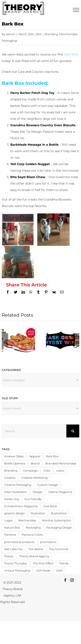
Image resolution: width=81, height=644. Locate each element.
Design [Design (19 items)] (38, 492)
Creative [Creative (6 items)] (10, 478)
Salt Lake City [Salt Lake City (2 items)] (13, 549)
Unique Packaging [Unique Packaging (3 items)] (17, 571)
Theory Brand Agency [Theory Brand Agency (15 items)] (34, 556)
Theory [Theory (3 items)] (9, 556)
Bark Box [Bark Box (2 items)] (52, 456)
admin (11, 34)
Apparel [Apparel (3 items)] (35, 456)
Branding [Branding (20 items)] (11, 471)
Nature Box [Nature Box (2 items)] (12, 528)
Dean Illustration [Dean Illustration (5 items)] (16, 492)
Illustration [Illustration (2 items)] (38, 513)
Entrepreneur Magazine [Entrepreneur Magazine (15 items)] (21, 506)
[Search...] (34, 431)
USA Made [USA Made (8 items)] (43, 571)
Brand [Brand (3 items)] (35, 463)
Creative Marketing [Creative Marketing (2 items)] (34, 478)
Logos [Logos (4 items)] (8, 520)
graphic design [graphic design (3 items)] (15, 513)
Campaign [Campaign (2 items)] (30, 471)
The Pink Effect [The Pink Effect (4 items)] (43, 563)
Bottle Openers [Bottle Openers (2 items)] (15, 463)
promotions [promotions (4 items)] (48, 542)
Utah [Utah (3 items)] (59, 571)
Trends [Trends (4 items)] (64, 563)
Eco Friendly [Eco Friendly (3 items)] (33, 499)
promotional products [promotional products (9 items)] (19, 542)
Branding (51, 34)
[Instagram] (72, 580)
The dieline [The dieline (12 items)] (36, 549)
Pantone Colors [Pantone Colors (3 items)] (32, 535)
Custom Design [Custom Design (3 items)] (48, 485)
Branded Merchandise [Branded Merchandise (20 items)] (61, 463)
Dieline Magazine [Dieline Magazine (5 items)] (60, 492)
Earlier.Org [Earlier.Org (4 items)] (12, 499)
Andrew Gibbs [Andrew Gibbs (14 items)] (14, 456)
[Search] (73, 431)
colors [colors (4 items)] (60, 471)
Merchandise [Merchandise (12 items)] (27, 520)
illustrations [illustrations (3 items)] (59, 513)
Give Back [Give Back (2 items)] (50, 506)
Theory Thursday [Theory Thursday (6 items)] (16, 563)
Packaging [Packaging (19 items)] (33, 528)
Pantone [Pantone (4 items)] (10, 535)
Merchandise (68, 34)
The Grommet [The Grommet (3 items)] (59, 549)
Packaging (9, 41)
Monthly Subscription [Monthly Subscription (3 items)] (57, 520)
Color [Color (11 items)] (47, 471)
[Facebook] (65, 580)
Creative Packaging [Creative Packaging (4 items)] (18, 485)
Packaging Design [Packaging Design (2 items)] (59, 528)
